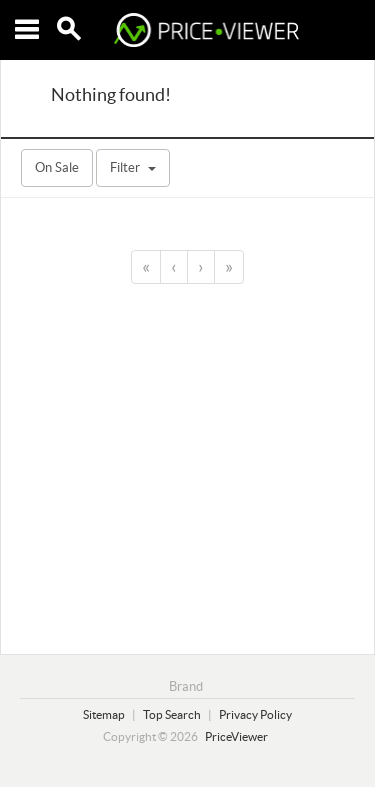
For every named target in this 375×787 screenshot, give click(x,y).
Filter (133, 167)
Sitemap (104, 714)
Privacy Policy (255, 714)
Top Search (172, 714)
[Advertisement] (187, 466)
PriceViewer (236, 736)
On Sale (57, 167)
